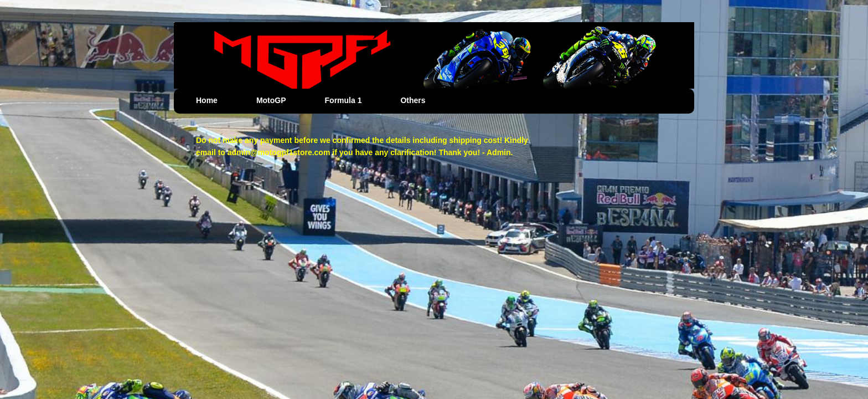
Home (207, 100)
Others (413, 100)
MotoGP (271, 100)
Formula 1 (343, 100)
